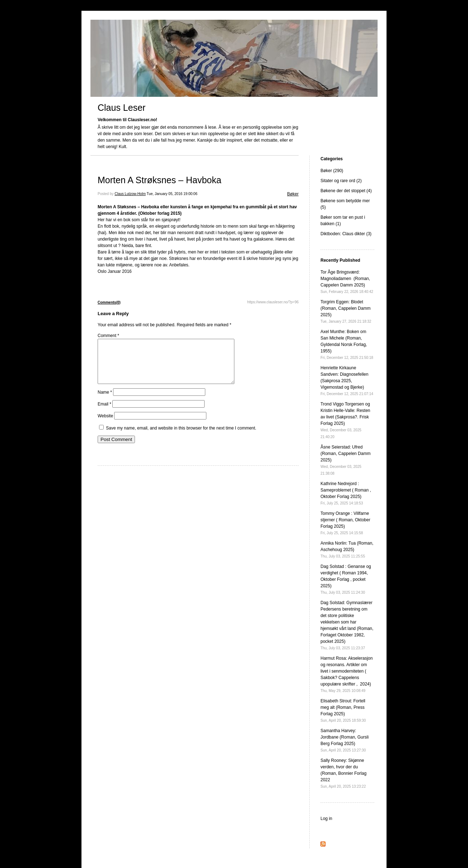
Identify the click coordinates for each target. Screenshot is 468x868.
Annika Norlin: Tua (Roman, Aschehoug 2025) (347, 549)
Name (105, 401)
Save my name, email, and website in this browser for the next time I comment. (181, 437)
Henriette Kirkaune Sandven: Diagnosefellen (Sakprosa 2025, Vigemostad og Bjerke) (347, 381)
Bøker (293, 194)
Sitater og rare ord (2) (341, 181)
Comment (108, 336)
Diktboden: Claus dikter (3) (346, 234)
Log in (326, 819)
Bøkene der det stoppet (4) (346, 191)
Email (104, 413)
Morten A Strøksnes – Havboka (160, 180)
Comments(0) (109, 302)
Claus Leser (121, 108)
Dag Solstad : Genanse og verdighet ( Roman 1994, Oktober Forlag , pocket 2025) (346, 579)
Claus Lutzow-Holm (130, 194)
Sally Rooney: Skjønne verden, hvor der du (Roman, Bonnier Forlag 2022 (343, 773)
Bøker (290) (332, 171)
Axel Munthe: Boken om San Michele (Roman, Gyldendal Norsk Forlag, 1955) (347, 344)
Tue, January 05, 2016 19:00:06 (172, 194)
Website (105, 424)
